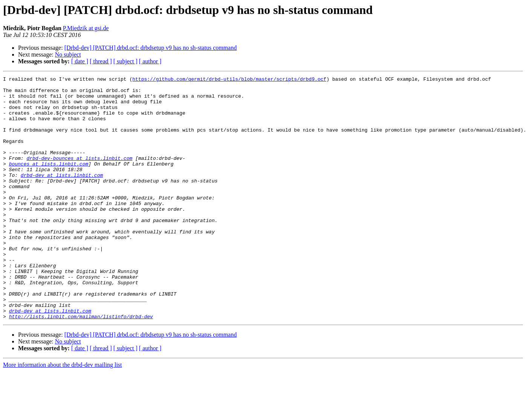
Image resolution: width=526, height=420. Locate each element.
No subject (68, 54)
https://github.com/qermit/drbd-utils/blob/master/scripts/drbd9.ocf (229, 80)
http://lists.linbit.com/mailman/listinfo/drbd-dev (81, 365)
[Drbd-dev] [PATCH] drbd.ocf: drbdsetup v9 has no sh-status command (151, 48)
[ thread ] (101, 61)
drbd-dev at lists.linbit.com (62, 195)
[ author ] (150, 61)
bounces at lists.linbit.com (49, 182)
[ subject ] (125, 61)
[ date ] (80, 61)
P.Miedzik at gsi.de (86, 28)
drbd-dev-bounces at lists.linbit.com (79, 175)
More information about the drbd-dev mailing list (63, 413)
